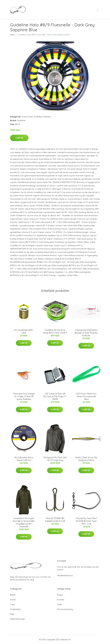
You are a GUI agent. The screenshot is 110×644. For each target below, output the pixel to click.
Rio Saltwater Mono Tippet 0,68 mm (24, 459)
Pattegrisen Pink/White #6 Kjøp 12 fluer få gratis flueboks (86, 333)
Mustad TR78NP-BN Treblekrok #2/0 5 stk (55, 520)
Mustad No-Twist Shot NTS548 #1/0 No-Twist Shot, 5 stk (86, 521)
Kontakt (61, 600)
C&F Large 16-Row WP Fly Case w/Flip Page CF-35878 (55, 396)
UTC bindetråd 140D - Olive (24, 331)
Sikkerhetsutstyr (18, 619)
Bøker (13, 595)
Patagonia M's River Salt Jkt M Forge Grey (55, 459)
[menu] (98, 10)
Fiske (30, 117)
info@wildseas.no (65, 575)
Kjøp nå (19, 138)
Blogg (60, 595)
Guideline (38, 117)
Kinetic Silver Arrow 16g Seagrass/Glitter (86, 459)
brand (25, 117)
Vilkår (60, 604)
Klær (12, 614)
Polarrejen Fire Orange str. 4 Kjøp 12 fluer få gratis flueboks (24, 396)
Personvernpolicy (65, 609)
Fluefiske (47, 117)
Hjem (12, 35)
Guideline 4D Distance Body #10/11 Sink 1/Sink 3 (55, 331)
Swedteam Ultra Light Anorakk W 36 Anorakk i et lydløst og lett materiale (24, 522)
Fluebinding (15, 609)
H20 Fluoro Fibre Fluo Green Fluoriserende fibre (86, 396)
